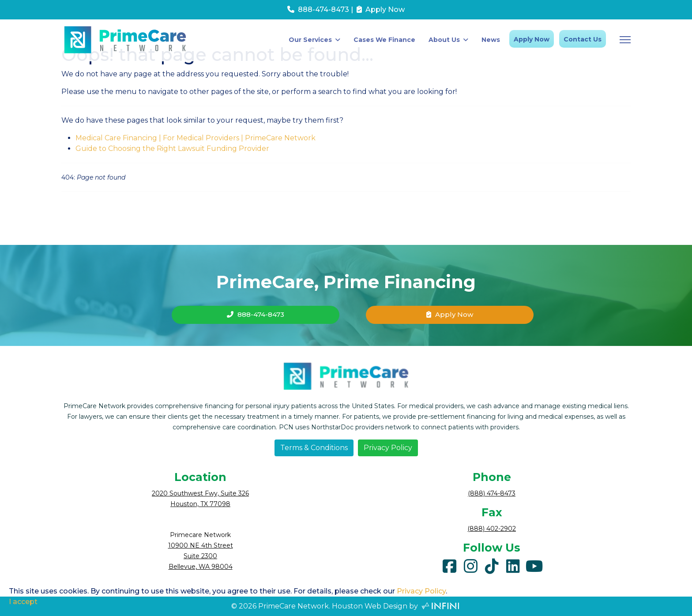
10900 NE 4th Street (201, 545)
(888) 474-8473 (492, 493)
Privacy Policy (388, 448)
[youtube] (534, 564)
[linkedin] (513, 564)
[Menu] (625, 40)
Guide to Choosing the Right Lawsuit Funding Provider (172, 148)
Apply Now (532, 39)
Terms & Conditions (314, 448)
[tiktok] (492, 564)
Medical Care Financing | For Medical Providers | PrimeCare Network (196, 138)
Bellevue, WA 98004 (201, 567)
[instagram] (470, 564)
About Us (444, 40)
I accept (23, 602)
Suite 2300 (200, 556)
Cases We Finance (384, 40)
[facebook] (449, 564)
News (491, 40)
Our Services (310, 40)
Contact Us (583, 39)
